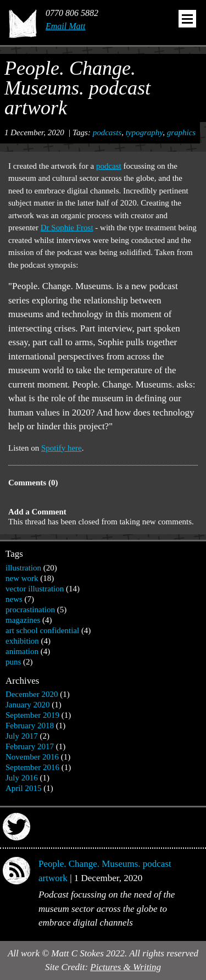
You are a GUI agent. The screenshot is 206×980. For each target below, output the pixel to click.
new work (22, 578)
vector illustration (35, 589)
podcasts (107, 132)
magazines (23, 620)
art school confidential (42, 630)
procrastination (30, 610)
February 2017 (30, 746)
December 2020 (32, 694)
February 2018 (30, 726)
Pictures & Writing (126, 967)
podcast (109, 166)
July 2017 (22, 736)
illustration (23, 568)
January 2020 (27, 705)
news (14, 599)
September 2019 (32, 715)
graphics (182, 132)
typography (144, 132)
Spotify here (62, 448)
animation (22, 651)
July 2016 (22, 778)
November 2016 (32, 757)
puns (13, 662)
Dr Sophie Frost (67, 228)
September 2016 (32, 767)
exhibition (22, 641)
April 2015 (23, 788)
